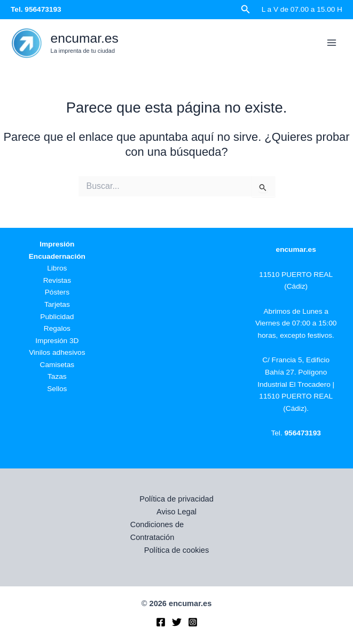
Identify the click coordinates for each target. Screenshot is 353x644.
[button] (246, 10)
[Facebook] (161, 622)
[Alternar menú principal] (332, 43)
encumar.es (85, 38)
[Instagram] (193, 622)
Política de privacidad (176, 499)
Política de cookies (177, 550)
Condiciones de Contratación (157, 531)
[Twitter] (177, 622)
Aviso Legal (176, 512)
